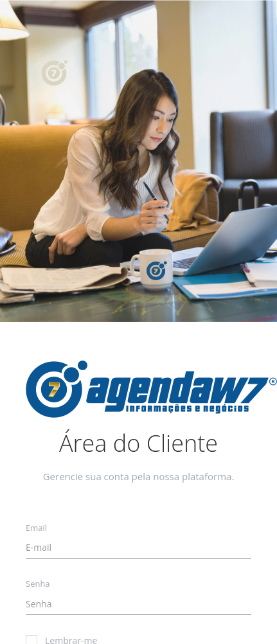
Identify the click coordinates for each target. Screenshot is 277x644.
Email (36, 528)
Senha (38, 584)
